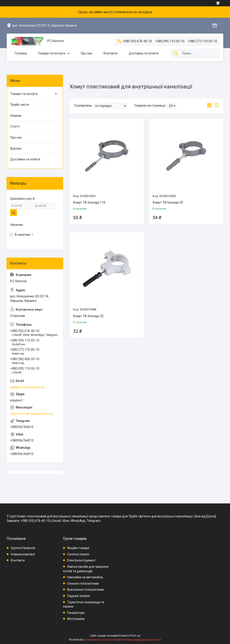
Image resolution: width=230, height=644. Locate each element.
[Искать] (176, 53)
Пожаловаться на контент (102, 640)
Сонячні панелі (78, 554)
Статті (15, 126)
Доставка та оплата (144, 53)
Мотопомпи (76, 619)
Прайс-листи (20, 105)
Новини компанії (23, 554)
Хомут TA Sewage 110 (89, 202)
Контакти (111, 53)
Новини (16, 116)
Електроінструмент (81, 560)
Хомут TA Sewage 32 (88, 316)
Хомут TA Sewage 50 (168, 202)
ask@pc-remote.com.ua (27, 387)
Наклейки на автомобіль (85, 577)
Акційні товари (78, 548)
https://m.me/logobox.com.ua (31, 414)
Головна (21, 53)
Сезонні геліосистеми (83, 583)
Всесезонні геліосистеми (85, 590)
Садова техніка (78, 596)
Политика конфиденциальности (141, 640)
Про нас (87, 53)
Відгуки (16, 148)
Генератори (76, 613)
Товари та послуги (52, 53)
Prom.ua (135, 636)
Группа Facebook (23, 548)
